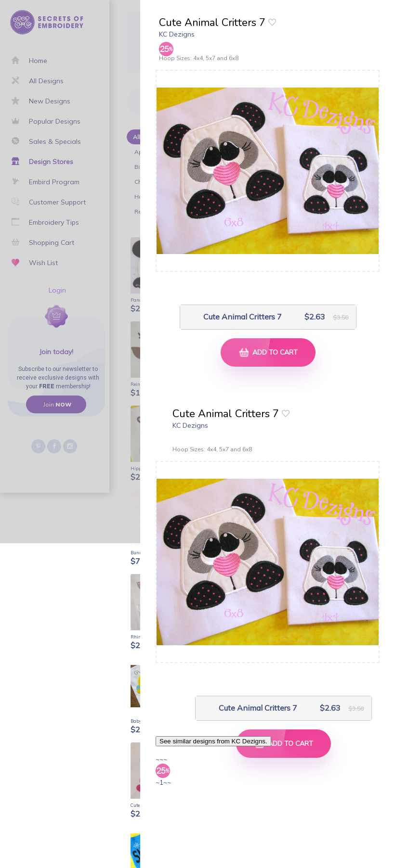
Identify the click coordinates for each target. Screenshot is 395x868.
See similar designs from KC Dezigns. (213, 741)
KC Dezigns (177, 34)
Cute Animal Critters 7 (243, 317)
